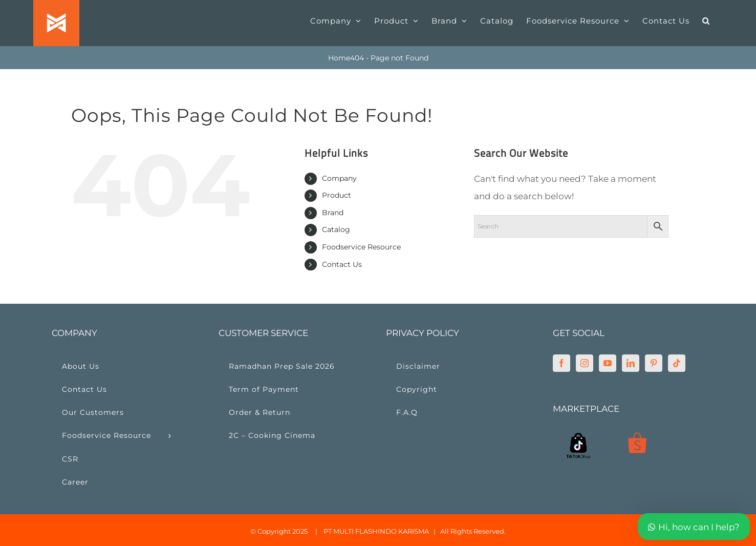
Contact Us (342, 264)
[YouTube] (608, 363)
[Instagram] (585, 363)
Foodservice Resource (361, 247)
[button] (706, 20)
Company (339, 178)
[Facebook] (561, 363)
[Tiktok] (677, 363)
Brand (333, 213)
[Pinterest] (654, 363)
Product (337, 195)
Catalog (336, 229)
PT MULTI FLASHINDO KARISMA (376, 531)
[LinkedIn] (631, 363)
